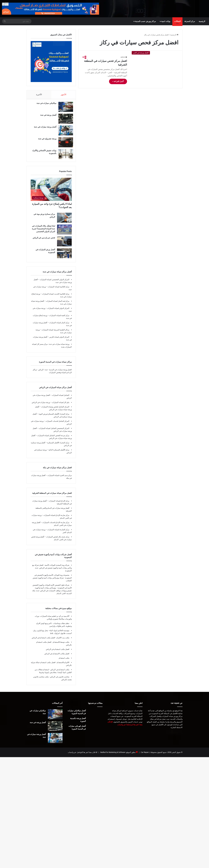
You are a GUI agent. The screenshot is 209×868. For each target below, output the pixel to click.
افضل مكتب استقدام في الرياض (58, 652)
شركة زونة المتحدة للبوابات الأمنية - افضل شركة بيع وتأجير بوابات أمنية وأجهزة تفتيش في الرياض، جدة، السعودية (52, 571)
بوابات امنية (166, 21)
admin (123, 57)
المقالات (177, 21)
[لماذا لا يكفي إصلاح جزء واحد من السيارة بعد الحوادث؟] (51, 192)
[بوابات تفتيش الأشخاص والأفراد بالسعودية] (64, 155)
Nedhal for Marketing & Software (113, 755)
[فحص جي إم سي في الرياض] (64, 244)
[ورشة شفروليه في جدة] (64, 144)
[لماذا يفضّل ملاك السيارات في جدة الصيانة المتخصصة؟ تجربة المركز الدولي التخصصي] (64, 232)
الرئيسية (202, 21)
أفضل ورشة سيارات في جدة (44, 128)
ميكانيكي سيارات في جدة (45, 104)
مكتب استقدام (64, 661)
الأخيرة (39, 95)
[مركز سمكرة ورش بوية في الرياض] (64, 220)
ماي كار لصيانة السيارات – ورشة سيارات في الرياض (51, 405)
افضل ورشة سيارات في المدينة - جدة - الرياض (55, 372)
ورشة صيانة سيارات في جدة (59, 347)
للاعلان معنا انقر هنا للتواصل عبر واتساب (83, 755)
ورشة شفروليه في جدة (46, 140)
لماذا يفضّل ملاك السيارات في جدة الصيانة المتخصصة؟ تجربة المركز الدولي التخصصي (43, 231)
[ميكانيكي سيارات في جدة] (64, 108)
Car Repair (145, 755)
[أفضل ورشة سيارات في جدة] (64, 132)
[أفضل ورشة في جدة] (64, 120)
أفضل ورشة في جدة (47, 116)
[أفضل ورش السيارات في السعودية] (64, 256)
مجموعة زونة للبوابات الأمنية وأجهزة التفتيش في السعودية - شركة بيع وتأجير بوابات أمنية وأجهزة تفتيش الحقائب (52, 581)
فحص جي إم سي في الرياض (44, 240)
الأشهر (64, 95)
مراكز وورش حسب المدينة (145, 21)
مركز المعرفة (190, 21)
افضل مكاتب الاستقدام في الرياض (57, 656)
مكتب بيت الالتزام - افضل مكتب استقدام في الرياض (51, 640)
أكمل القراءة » (118, 81)
